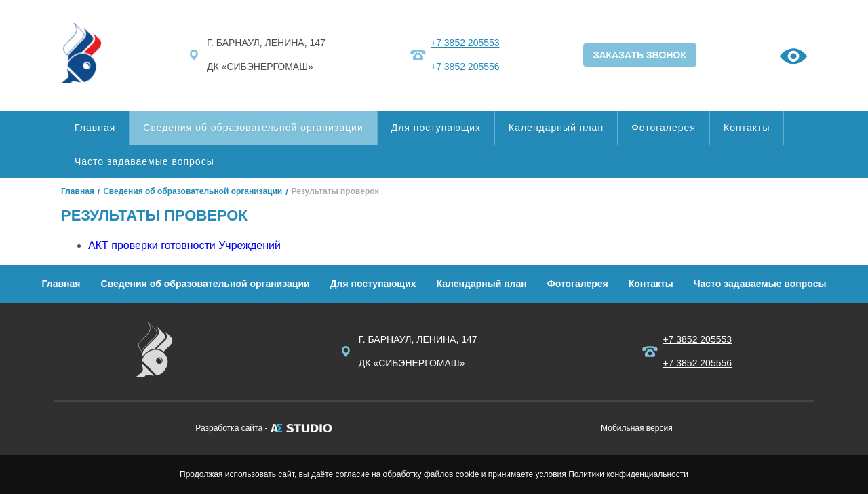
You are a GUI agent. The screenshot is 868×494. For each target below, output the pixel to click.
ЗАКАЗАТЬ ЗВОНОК (640, 55)
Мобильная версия (637, 428)
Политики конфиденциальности (628, 474)
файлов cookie (451, 474)
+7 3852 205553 (465, 43)
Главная (95, 128)
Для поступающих (436, 128)
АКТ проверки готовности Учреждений (184, 245)
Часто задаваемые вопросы (144, 161)
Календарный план (556, 128)
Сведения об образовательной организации (253, 128)
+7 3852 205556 (465, 66)
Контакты (747, 128)
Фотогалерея (664, 128)
